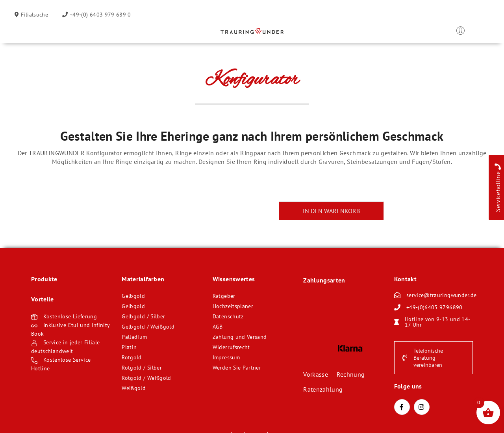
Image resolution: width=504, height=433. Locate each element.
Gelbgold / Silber (143, 316)
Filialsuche (34, 15)
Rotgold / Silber (142, 368)
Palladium (134, 337)
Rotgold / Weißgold (146, 378)
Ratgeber (224, 296)
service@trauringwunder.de (442, 295)
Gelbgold (133, 296)
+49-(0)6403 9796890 (435, 307)
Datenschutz (228, 316)
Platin (129, 347)
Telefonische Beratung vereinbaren (423, 358)
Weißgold (134, 388)
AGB (218, 327)
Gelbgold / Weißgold (148, 327)
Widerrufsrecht (231, 347)
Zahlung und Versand (240, 337)
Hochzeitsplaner (233, 306)
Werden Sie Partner (237, 368)
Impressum (226, 357)
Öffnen (37, 32)
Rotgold (132, 357)
